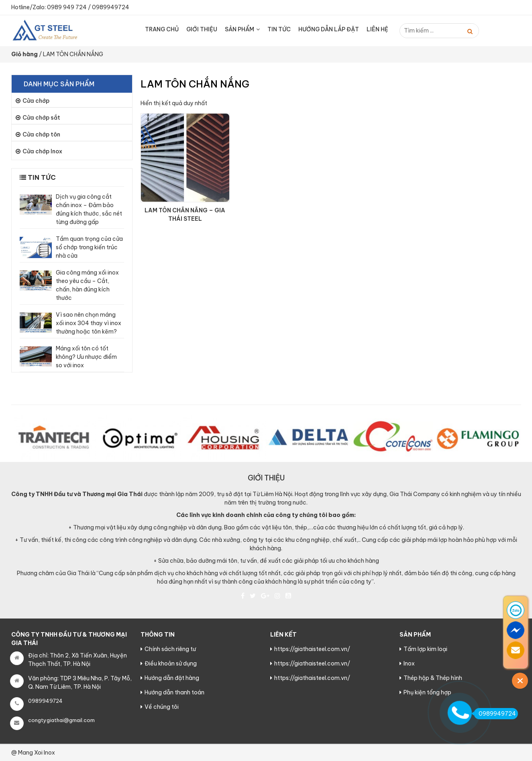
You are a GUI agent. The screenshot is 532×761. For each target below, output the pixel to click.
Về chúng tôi (162, 707)
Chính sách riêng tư (170, 649)
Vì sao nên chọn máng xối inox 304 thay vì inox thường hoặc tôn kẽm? (89, 323)
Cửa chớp (36, 101)
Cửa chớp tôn (41, 134)
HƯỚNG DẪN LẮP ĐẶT (329, 29)
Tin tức (279, 29)
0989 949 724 (67, 7)
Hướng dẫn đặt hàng (172, 678)
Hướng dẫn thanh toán (174, 692)
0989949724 (111, 7)
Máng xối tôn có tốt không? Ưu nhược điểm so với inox (86, 357)
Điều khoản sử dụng (171, 663)
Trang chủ (162, 29)
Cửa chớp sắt (41, 118)
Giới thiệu (202, 29)
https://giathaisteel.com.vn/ (312, 649)
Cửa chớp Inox (42, 151)
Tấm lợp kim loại (425, 649)
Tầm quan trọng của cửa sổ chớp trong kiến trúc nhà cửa (89, 247)
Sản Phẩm (240, 29)
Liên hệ (377, 29)
